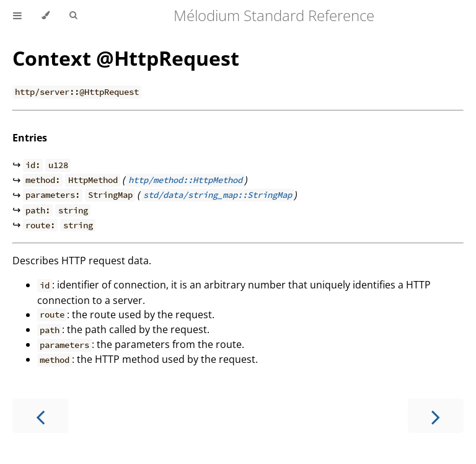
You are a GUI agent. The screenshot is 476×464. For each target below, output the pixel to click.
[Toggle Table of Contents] (17, 16)
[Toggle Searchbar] (73, 16)
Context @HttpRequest (126, 58)
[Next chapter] (436, 416)
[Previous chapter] (40, 416)
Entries (30, 138)
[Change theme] (46, 16)
